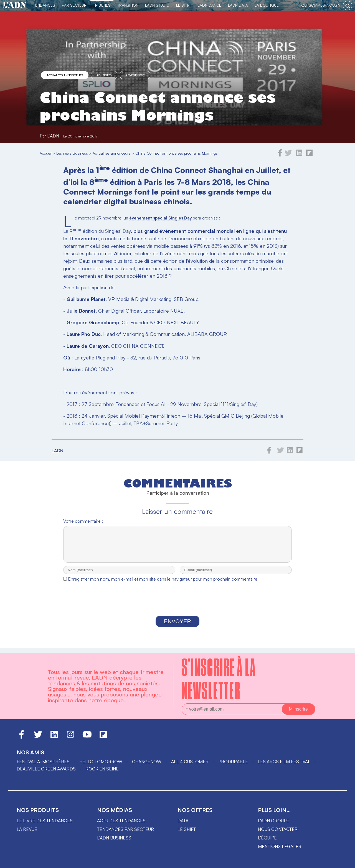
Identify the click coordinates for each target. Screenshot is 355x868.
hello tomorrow (101, 762)
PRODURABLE (233, 762)
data (183, 821)
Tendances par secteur (125, 829)
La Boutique (267, 5)
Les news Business (72, 153)
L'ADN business (114, 838)
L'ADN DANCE (210, 5)
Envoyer (177, 626)
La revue (27, 829)
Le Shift (184, 5)
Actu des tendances (121, 821)
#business (104, 75)
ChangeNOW (147, 762)
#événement (135, 75)
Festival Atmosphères (43, 762)
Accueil (46, 153)
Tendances (44, 5)
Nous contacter (278, 829)
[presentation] (177, 605)
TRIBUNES (102, 5)
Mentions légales (280, 846)
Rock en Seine (102, 769)
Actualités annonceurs (65, 75)
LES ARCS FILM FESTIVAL (284, 762)
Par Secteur (74, 5)
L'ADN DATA (238, 5)
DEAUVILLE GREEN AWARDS (46, 769)
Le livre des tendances (45, 821)
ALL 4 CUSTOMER (190, 762)
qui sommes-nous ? (321, 5)
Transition (128, 5)
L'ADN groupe (274, 821)
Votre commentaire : (83, 521)
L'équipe (267, 838)
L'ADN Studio (157, 5)
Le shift (187, 829)
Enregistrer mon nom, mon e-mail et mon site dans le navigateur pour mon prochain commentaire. (163, 584)
